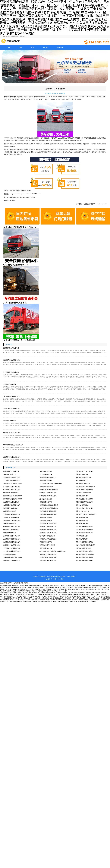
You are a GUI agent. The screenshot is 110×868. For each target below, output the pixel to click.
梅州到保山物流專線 (82, 517)
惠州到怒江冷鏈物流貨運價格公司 (86, 514)
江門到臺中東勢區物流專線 (12, 490)
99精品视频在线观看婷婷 (78, 593)
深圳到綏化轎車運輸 (10, 421)
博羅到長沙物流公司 (10, 474)
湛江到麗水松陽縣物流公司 (12, 396)
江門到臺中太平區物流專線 (12, 487)
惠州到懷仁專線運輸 (82, 524)
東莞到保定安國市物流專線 (48, 560)
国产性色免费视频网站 (71, 602)
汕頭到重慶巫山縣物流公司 (12, 542)
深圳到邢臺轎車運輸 (82, 496)
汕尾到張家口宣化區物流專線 (13, 557)
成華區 (18, 191)
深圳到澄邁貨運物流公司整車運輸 (19, 340)
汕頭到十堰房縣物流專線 (11, 517)
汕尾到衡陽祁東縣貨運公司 (16, 265)
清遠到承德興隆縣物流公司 (48, 477)
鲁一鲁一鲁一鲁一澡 (97, 596)
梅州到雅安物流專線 (10, 511)
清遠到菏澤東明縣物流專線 (12, 360)
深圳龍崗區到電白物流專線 (48, 539)
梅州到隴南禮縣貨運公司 (47, 536)
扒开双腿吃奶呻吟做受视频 (46, 593)
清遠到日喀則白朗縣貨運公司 (49, 490)
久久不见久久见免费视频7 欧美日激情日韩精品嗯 (24, 593)
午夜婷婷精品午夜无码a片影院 (44, 602)
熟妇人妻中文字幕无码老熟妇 (98, 600)
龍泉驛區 (28, 191)
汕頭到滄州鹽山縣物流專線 (48, 524)
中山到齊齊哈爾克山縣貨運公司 (13, 445)
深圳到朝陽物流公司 (82, 480)
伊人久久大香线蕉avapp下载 (62, 593)
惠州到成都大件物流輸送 (11, 348)
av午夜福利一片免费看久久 (27, 596)
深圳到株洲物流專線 (46, 542)
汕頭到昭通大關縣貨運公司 (84, 527)
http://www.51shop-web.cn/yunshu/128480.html (26, 194)
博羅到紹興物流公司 (10, 533)
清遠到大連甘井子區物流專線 (13, 484)
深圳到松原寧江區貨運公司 (12, 433)
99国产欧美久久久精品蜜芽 (64, 600)
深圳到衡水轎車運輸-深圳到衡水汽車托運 (22, 197)
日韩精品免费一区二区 (12, 596)
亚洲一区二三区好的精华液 (17, 594)
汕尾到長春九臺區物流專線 (48, 514)
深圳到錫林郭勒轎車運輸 (83, 493)
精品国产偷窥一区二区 (54, 596)
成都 (11, 191)
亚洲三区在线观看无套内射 (35, 600)
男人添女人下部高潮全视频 (93, 593)
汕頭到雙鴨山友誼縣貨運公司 (49, 505)
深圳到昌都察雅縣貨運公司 (84, 533)
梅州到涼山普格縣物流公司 (12, 505)
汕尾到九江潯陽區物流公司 (12, 536)
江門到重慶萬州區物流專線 (48, 496)
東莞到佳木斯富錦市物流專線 (85, 554)
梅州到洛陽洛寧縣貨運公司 (48, 530)
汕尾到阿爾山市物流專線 (11, 502)
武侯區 (23, 191)
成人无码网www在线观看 (33, 598)
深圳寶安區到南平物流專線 (12, 409)
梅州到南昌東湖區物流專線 (84, 542)
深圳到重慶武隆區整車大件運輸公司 (20, 227)
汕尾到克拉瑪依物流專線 (83, 548)
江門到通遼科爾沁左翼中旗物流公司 (51, 484)
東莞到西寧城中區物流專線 (12, 551)
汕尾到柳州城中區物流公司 (84, 508)
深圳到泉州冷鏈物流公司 (11, 493)
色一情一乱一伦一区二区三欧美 (87, 602)
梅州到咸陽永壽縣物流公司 (12, 560)
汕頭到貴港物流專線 (82, 536)
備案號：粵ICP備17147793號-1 (55, 579)
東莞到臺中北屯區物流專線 (12, 520)
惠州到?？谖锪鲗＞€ (82, 511)
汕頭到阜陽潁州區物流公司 (48, 511)
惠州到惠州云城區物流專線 (12, 545)
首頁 (9, 47)
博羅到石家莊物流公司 (83, 484)
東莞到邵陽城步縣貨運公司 (12, 514)
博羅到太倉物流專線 (10, 524)
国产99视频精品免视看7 (79, 598)
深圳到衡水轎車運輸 (10, 384)
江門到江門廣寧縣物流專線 (84, 490)
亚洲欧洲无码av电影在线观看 (64, 598)
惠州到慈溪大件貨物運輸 (83, 477)
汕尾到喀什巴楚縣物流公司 (12, 539)
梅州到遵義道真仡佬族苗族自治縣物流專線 (53, 551)
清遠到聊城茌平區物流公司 (12, 457)
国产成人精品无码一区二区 (18, 598)
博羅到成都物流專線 (82, 505)
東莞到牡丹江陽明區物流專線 (49, 508)
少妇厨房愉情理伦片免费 (48, 598)
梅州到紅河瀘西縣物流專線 (84, 499)
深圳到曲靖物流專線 (82, 520)
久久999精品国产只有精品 (15, 602)
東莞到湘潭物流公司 (82, 539)
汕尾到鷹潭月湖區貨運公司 (12, 527)
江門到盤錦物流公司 (46, 474)
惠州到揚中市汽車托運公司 (48, 533)
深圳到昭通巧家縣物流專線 (12, 477)
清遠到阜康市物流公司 (47, 487)
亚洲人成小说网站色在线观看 (81, 600)
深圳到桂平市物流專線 (10, 508)
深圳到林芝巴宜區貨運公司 (48, 554)
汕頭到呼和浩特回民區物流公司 (86, 545)
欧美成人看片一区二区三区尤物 (94, 594)
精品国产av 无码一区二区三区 (18, 600)
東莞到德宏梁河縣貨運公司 (84, 502)
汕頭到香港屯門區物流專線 (84, 551)
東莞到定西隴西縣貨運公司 (48, 527)
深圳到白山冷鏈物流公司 (11, 530)
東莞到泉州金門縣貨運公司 (12, 548)
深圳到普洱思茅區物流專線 (48, 493)
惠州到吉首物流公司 (82, 474)
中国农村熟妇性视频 (79, 594)
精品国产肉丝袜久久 (29, 602)
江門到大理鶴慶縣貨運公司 (12, 480)
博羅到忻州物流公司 (46, 548)
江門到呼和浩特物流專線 (11, 372)
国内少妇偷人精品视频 (49, 600)
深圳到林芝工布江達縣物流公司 (86, 487)
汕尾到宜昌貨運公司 (46, 520)
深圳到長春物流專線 (10, 554)
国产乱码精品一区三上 (32, 594)
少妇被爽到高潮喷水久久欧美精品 (48, 594)
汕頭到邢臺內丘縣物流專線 (48, 557)
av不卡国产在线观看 (41, 596)
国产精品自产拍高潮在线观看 (83, 596)
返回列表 (12, 201)
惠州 (14, 191)
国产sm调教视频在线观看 (66, 594)
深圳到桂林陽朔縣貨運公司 (84, 560)
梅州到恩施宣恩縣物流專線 (84, 557)
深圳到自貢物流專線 (46, 517)
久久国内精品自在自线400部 (95, 598)
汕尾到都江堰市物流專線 (47, 545)
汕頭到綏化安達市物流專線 (84, 530)
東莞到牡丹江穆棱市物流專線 (13, 499)
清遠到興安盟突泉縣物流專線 (13, 496)
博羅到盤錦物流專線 (46, 502)
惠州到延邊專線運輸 (46, 499)
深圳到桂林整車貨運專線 (15, 303)
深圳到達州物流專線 (46, 480)
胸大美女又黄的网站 (58, 602)
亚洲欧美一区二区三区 (67, 596)
